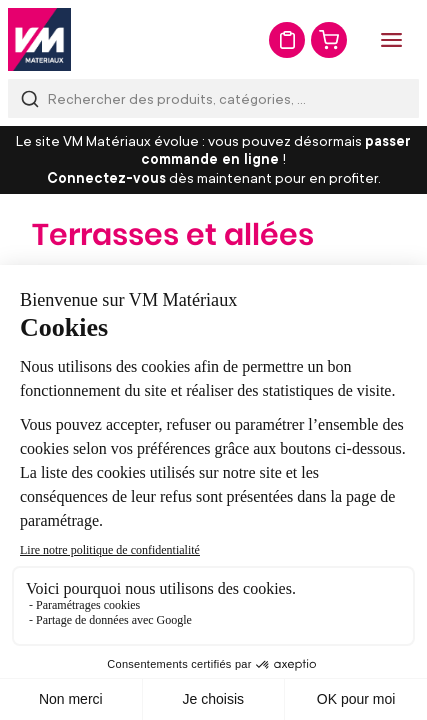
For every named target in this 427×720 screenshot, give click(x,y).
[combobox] (213, 98)
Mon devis (287, 40)
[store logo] (39, 39)
